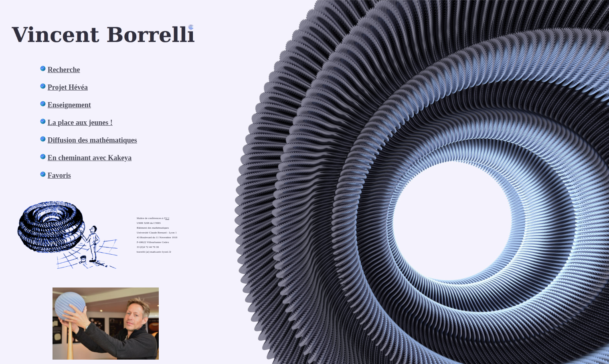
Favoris (59, 175)
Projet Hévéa (68, 87)
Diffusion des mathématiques (92, 140)
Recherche (64, 70)
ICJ (167, 218)
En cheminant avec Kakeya (90, 158)
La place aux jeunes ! (80, 123)
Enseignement (69, 105)
